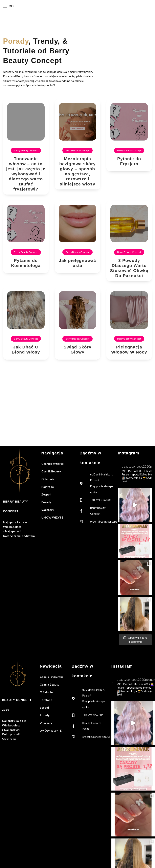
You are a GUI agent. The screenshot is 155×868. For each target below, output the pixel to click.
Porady (46, 502)
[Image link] (20, 470)
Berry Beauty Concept (26, 150)
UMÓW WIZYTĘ (52, 517)
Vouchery (48, 510)
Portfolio (48, 487)
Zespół (46, 494)
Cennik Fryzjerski (53, 464)
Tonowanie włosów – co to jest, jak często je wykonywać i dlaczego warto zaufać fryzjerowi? (26, 174)
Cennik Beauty (51, 471)
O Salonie (48, 479)
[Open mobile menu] (10, 6)
